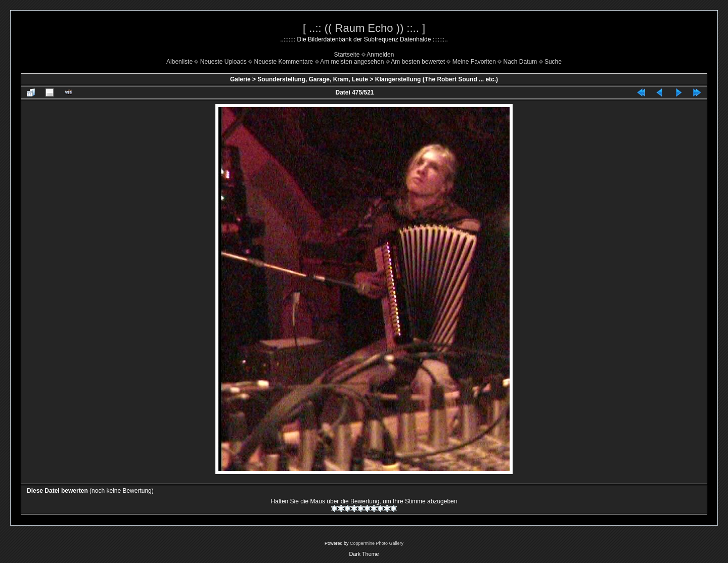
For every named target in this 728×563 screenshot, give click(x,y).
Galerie (240, 79)
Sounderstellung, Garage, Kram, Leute (313, 79)
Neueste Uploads (223, 62)
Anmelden (380, 55)
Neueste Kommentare (284, 62)
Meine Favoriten (474, 62)
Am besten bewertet (418, 62)
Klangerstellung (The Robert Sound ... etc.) (437, 79)
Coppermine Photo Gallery (377, 543)
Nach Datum (520, 62)
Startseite (347, 55)
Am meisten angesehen (352, 62)
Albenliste (179, 62)
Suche (553, 62)
